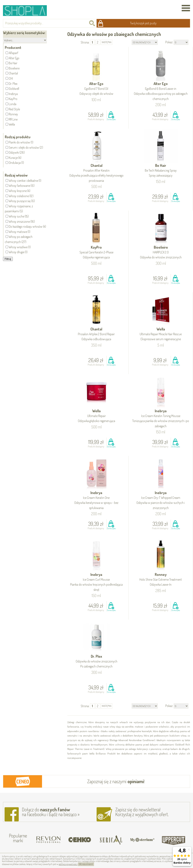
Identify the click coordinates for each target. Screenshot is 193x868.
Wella (161, 334)
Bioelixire (161, 253)
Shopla (28, 10)
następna (107, 42)
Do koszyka (111, 119)
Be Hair (161, 171)
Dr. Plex (96, 662)
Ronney (161, 580)
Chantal (96, 173)
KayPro (96, 253)
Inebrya (161, 419)
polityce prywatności (68, 864)
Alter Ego (96, 89)
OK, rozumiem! (86, 864)
